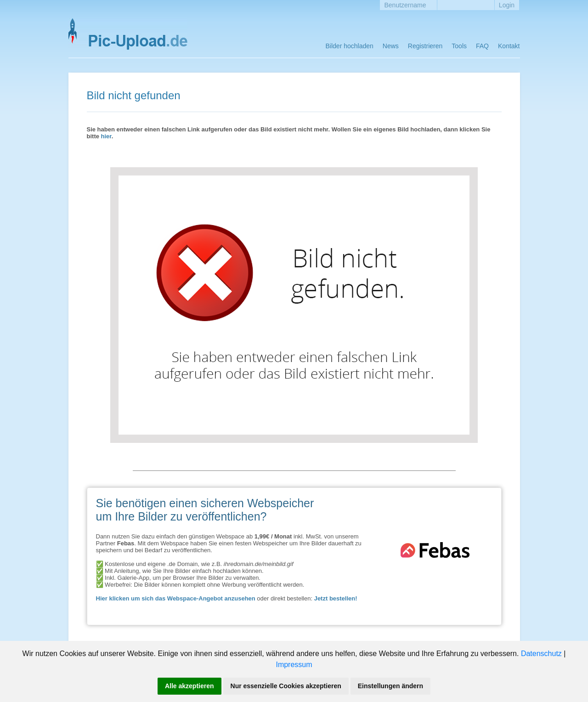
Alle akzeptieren (189, 686)
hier (106, 136)
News (391, 46)
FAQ (482, 46)
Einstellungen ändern (390, 686)
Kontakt (509, 46)
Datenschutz (541, 654)
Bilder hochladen (350, 46)
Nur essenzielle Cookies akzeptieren (286, 686)
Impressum (294, 665)
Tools (459, 46)
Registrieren (425, 46)
